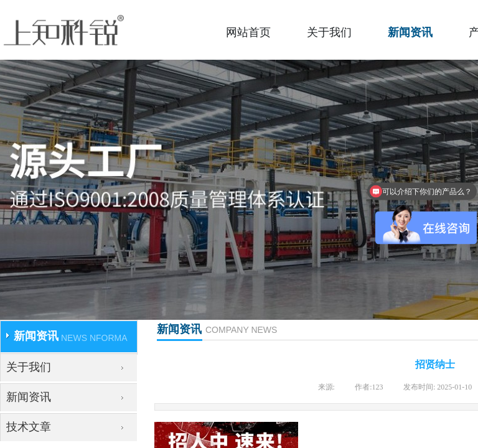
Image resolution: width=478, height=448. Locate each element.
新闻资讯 (410, 32)
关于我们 (329, 32)
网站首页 (248, 32)
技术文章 (29, 427)
